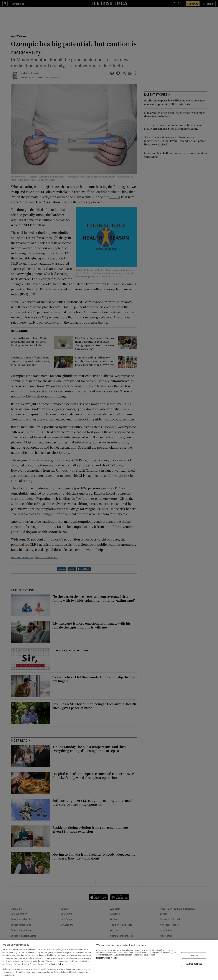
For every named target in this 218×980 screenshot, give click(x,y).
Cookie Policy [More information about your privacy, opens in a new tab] (57, 964)
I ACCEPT (194, 955)
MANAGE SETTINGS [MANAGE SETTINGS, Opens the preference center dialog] (194, 964)
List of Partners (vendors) (108, 958)
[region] (109, 960)
